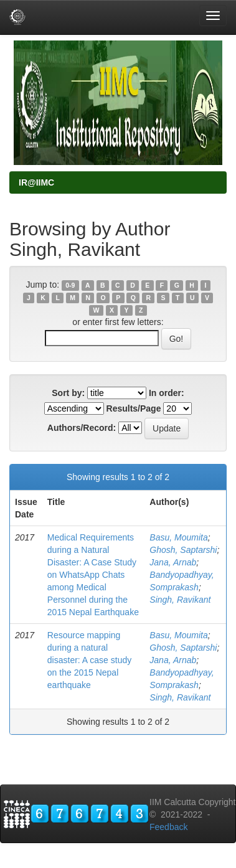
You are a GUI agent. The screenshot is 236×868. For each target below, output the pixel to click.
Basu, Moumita (178, 537)
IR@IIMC (36, 182)
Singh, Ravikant (180, 600)
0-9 (70, 285)
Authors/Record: (82, 428)
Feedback (168, 827)
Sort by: (68, 393)
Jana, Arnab (173, 562)
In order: (167, 393)
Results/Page (134, 408)
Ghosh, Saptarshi (183, 550)
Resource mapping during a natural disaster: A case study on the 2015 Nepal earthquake (89, 660)
